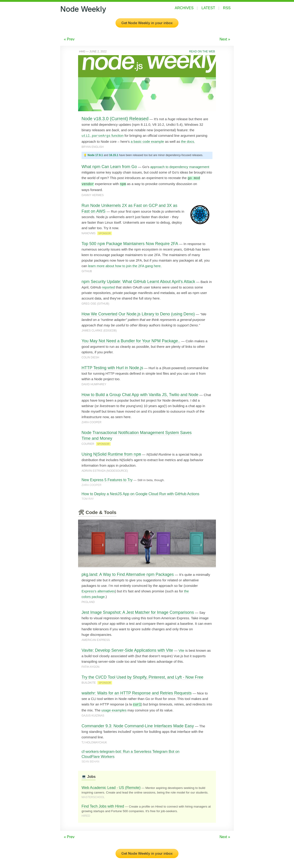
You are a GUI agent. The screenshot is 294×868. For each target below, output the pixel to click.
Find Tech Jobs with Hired (103, 805)
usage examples (114, 710)
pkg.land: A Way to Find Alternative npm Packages (128, 574)
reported (108, 287)
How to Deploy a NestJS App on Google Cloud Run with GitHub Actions (140, 493)
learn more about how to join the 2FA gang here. (125, 265)
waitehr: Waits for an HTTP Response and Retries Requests (137, 693)
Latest (208, 8)
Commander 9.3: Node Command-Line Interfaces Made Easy (138, 725)
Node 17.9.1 (95, 155)
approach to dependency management (180, 167)
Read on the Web (202, 51)
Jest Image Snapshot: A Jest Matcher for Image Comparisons (138, 612)
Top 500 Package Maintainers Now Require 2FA (130, 243)
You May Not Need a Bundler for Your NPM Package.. (131, 340)
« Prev (69, 39)
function (103, 136)
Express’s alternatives (98, 591)
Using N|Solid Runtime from (111, 454)
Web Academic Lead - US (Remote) (111, 787)
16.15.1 (114, 155)
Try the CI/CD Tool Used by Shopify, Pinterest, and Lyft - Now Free (142, 677)
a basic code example (147, 141)
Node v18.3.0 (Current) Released (115, 119)
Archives (184, 8)
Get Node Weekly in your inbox (147, 23)
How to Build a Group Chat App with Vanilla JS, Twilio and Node (140, 394)
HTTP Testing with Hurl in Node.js (112, 367)
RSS (227, 8)
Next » (225, 39)
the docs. (188, 141)
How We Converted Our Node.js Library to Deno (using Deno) (138, 314)
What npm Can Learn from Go (109, 167)
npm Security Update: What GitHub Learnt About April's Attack (138, 281)
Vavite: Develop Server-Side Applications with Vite (127, 650)
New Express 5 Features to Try (107, 479)
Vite (181, 650)
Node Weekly (83, 9)
